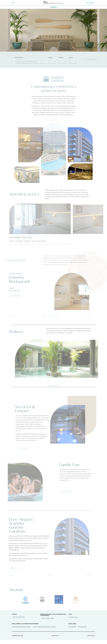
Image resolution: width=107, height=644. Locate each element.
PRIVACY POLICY (55, 640)
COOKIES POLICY (91, 640)
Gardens (53, 7)
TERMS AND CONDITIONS (17, 640)
